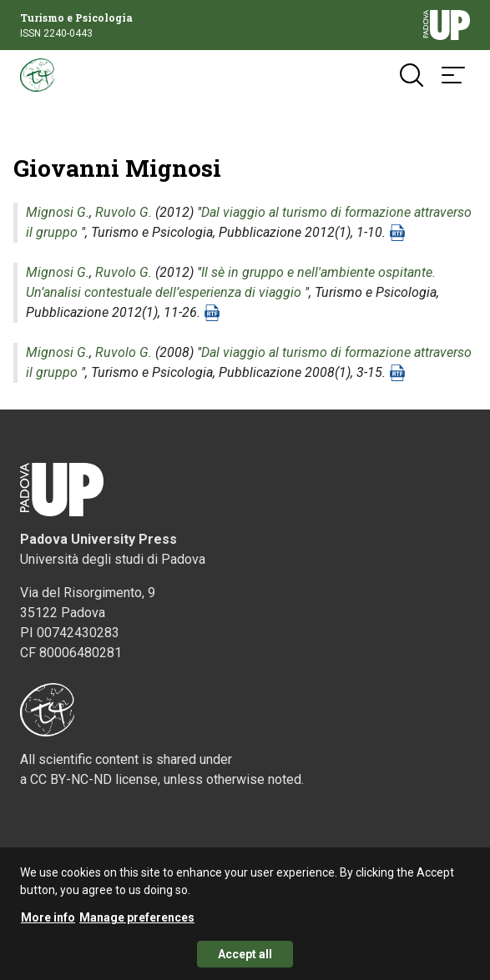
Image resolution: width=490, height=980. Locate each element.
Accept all (245, 962)
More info (48, 925)
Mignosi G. (58, 212)
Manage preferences (137, 925)
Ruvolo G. (124, 212)
